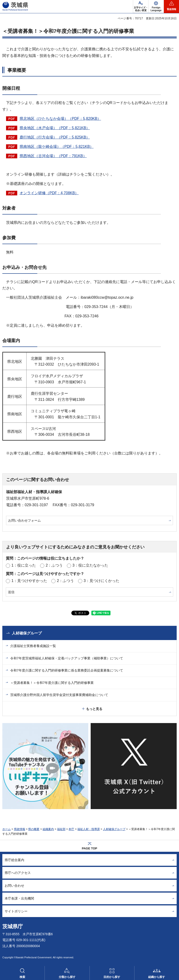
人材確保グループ (27, 633)
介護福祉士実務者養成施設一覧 (33, 646)
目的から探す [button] (112, 977)
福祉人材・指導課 (89, 829)
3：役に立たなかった (90, 565)
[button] (156, 7)
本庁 (71, 829)
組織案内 (48, 829)
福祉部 (61, 829)
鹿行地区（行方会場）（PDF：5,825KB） (55, 137)
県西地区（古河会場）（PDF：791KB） (53, 156)
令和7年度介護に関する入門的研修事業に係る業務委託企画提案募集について (67, 670)
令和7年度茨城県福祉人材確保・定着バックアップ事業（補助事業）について (67, 658)
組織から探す (157, 977)
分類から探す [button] (67, 977)
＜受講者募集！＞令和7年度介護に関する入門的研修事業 (52, 683)
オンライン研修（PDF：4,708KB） (49, 193)
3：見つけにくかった (102, 581)
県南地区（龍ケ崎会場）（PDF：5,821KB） (57, 147)
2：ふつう (54, 565)
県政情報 (20, 829)
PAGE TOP (89, 848)
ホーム (7, 829)
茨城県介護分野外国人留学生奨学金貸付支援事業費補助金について (59, 695)
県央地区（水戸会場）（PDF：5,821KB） (55, 128)
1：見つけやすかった (29, 581)
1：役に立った (24, 565)
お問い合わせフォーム (24, 520)
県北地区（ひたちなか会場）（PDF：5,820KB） (60, 119)
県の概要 (34, 829)
